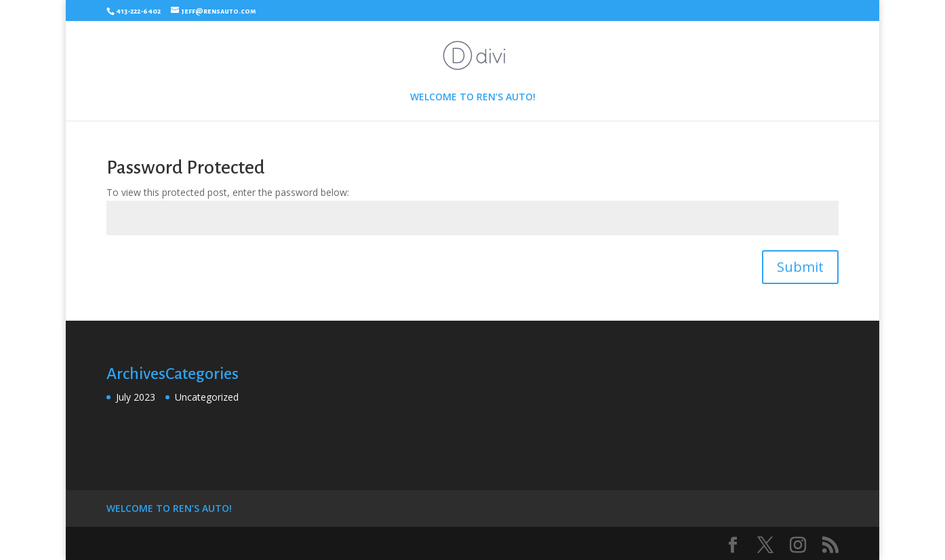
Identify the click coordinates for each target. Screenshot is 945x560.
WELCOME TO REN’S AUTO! (473, 98)
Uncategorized (207, 397)
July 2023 (136, 397)
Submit (800, 267)
